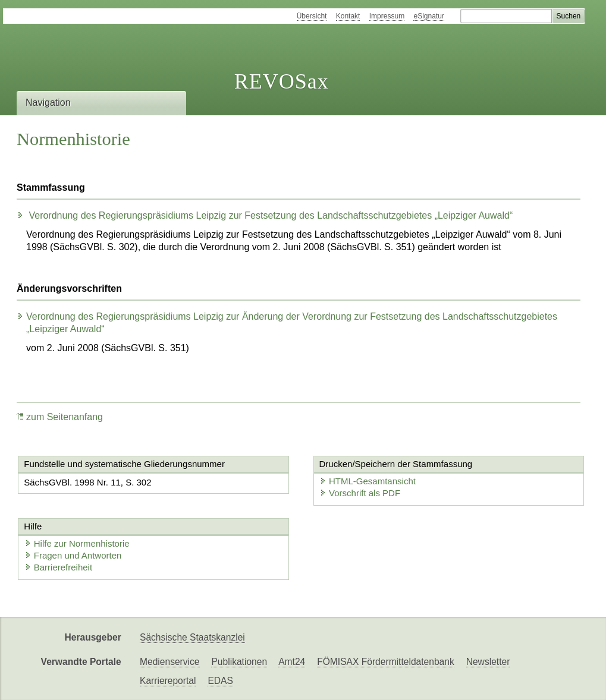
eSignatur (428, 16)
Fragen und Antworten (73, 555)
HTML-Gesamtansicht (368, 481)
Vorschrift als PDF (360, 493)
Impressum (387, 16)
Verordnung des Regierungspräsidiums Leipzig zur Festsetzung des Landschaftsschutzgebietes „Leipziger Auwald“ (265, 215)
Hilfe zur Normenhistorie (77, 543)
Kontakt (348, 16)
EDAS (220, 681)
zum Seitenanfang (60, 417)
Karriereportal (168, 681)
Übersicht (312, 16)
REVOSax (282, 81)
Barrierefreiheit (58, 567)
